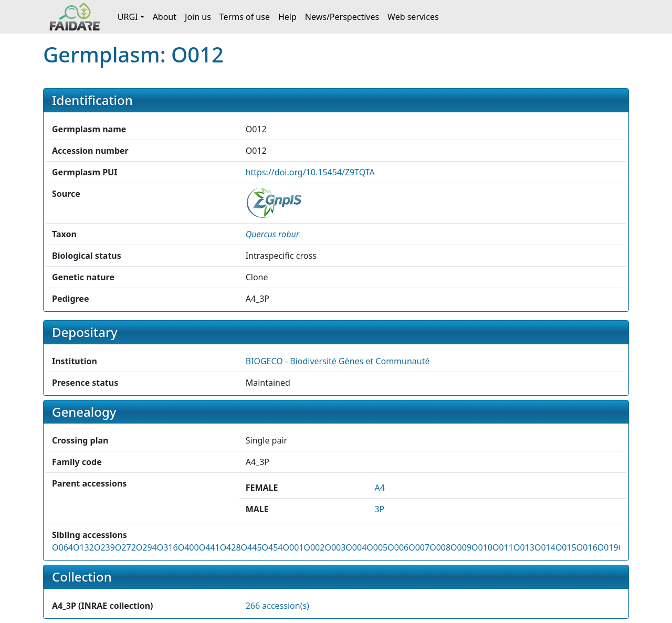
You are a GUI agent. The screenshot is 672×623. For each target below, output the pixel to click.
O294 (146, 547)
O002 (314, 547)
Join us (198, 17)
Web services (413, 17)
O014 (545, 547)
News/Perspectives (342, 17)
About (165, 17)
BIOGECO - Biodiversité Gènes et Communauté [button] (338, 361)
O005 (377, 547)
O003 (335, 547)
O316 (167, 547)
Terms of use (245, 17)
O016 (587, 547)
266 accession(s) (277, 606)
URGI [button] (128, 17)
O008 (440, 547)
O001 (293, 547)
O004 (356, 547)
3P (379, 509)
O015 (566, 547)
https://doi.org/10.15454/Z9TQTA (310, 172)
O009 (461, 547)
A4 (379, 488)
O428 (230, 547)
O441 (209, 547)
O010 (482, 547)
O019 (608, 547)
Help (287, 17)
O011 (503, 547)
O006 (398, 547)
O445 (251, 547)
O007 (419, 547)
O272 (125, 547)
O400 (188, 547)
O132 (83, 547)
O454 (272, 547)
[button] (272, 234)
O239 (104, 547)
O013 (524, 547)
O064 (62, 547)
